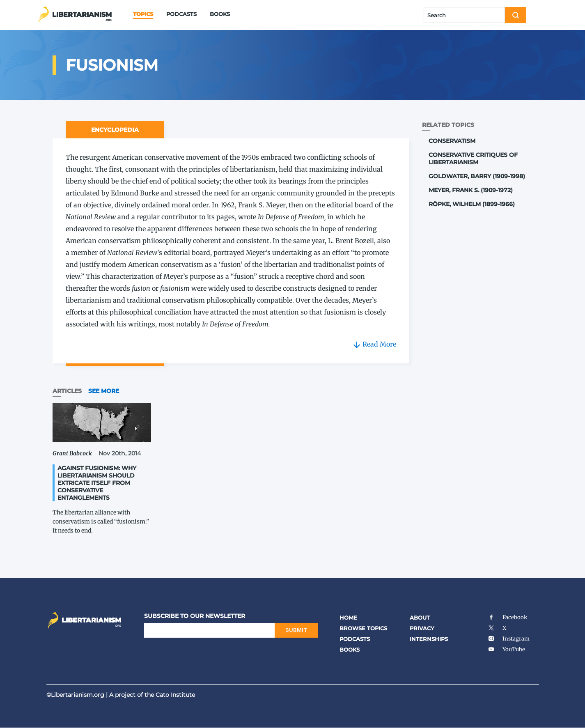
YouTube (507, 649)
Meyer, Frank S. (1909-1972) (471, 190)
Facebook (508, 617)
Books (220, 14)
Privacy (422, 628)
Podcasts (181, 14)
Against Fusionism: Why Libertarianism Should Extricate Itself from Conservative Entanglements (97, 483)
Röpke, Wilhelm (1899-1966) (472, 204)
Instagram (509, 639)
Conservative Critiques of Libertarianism (473, 158)
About (420, 618)
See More (104, 391)
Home (348, 618)
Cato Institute (175, 695)
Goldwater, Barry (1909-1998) (477, 176)
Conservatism (452, 141)
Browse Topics (363, 628)
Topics (143, 14)
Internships (429, 639)
